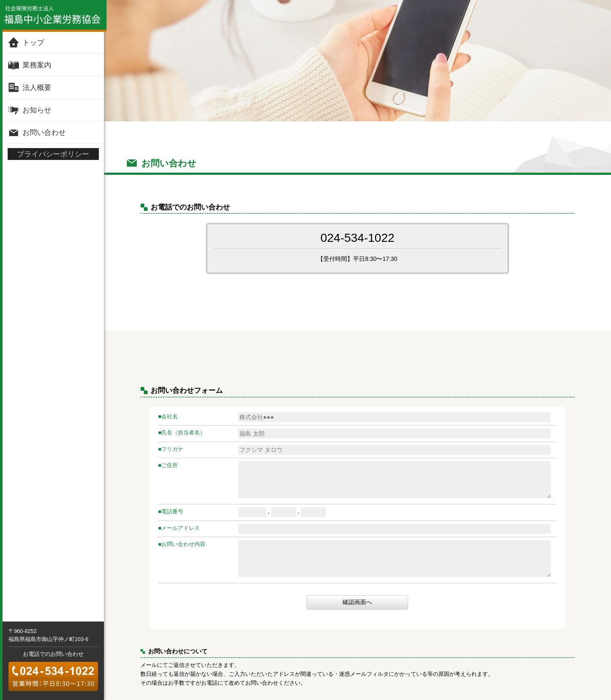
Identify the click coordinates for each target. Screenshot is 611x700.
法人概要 (37, 87)
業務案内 (37, 65)
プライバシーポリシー (53, 154)
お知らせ (37, 110)
